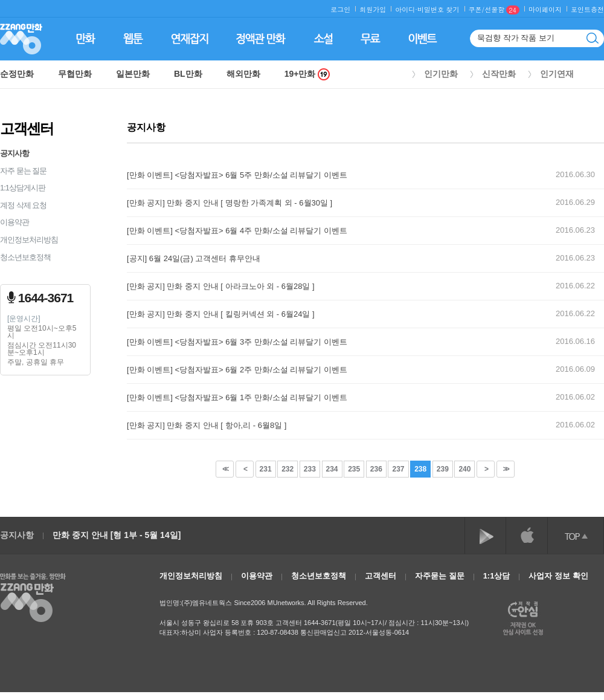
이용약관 (14, 222)
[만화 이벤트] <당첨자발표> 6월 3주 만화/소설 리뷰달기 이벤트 (237, 342)
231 (266, 469)
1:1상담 (497, 576)
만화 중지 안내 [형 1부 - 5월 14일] (117, 535)
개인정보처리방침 (29, 240)
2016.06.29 (575, 202)
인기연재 (557, 74)
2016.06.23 (575, 230)
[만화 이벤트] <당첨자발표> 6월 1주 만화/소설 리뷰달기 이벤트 (237, 397)
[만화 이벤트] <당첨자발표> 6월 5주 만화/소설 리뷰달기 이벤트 (237, 175)
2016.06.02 (575, 397)
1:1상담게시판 (23, 188)
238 (420, 469)
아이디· (406, 9)
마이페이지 (545, 9)
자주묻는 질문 (440, 576)
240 (464, 469)
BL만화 (188, 74)
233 (310, 469)
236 (376, 469)
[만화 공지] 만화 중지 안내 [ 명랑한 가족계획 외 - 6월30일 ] (230, 203)
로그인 (340, 9)
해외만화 (243, 74)
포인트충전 (587, 9)
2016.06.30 (575, 174)
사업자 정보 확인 (558, 576)
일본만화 (133, 74)
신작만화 (499, 74)
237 (398, 469)
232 (288, 469)
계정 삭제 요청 (23, 205)
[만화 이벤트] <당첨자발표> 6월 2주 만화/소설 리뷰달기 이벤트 (237, 370)
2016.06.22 (575, 286)
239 (443, 469)
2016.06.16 (575, 341)
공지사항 (14, 153)
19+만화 (307, 74)
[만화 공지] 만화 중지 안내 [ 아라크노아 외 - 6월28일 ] (221, 286)
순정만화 (17, 74)
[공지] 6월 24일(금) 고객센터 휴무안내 (194, 258)
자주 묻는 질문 (23, 171)
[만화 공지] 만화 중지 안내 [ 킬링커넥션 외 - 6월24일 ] (221, 314)
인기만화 (441, 74)
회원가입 (373, 9)
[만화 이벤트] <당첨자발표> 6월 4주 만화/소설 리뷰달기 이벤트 (237, 231)
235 (354, 469)
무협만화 (75, 74)
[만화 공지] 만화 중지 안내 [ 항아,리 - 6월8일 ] (207, 425)
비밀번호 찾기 (439, 9)
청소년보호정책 (25, 257)
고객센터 (381, 576)
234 (332, 469)
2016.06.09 (575, 369)
